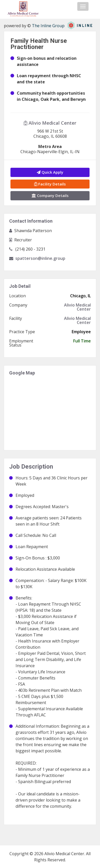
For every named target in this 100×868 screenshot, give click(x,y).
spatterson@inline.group (40, 258)
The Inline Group (48, 26)
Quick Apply (50, 172)
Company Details (50, 195)
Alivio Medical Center (50, 123)
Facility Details (50, 184)
